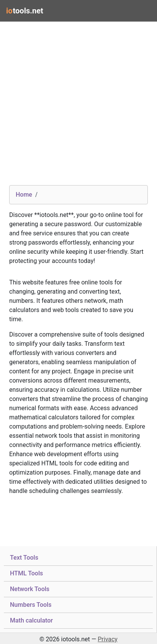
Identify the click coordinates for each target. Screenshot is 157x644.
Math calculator (31, 620)
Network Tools (30, 588)
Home (24, 195)
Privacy (108, 639)
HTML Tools (26, 573)
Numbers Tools (31, 604)
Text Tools (24, 557)
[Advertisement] (78, 107)
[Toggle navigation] (140, 11)
